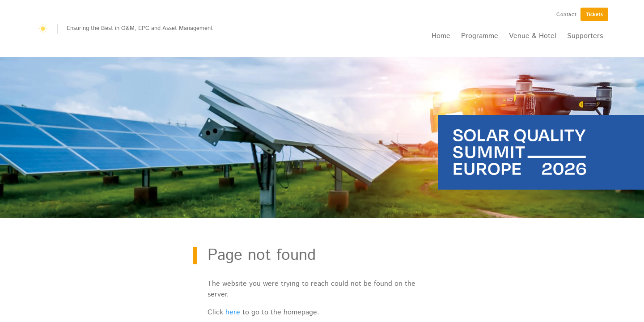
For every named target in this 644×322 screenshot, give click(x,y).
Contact (567, 15)
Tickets (594, 15)
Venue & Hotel (533, 36)
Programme (480, 36)
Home (441, 36)
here (233, 312)
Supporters (585, 36)
